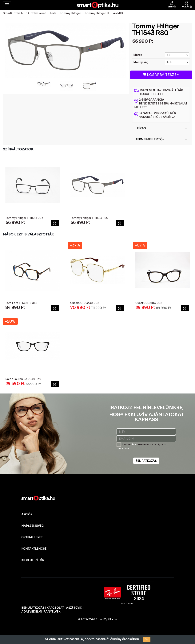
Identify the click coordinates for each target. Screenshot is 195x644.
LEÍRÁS (141, 128)
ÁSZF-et (126, 444)
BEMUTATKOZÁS (33, 608)
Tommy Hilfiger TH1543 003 (24, 218)
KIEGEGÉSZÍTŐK (33, 560)
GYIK (79, 608)
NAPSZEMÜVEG (32, 526)
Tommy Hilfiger (70, 13)
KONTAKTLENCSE (34, 549)
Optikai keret (37, 13)
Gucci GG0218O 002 (149, 303)
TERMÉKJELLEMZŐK (150, 139)
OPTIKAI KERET (32, 537)
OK (147, 639)
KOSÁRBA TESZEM (161, 75)
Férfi (53, 13)
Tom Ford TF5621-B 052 (21, 303)
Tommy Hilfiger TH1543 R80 (104, 13)
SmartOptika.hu (14, 13)
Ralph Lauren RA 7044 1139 (23, 379)
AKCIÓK (27, 514)
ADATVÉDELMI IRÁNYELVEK (41, 612)
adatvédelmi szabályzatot (152, 444)
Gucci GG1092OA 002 (85, 303)
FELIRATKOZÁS (146, 461)
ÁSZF (70, 608)
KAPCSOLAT (55, 608)
